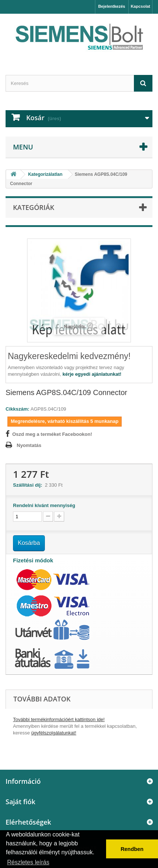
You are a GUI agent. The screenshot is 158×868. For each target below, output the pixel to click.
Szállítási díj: (29, 485)
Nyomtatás (29, 445)
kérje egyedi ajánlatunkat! (92, 374)
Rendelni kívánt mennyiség (44, 505)
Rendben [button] (132, 849)
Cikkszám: (17, 409)
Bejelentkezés (112, 6)
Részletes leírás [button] (28, 862)
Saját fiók (20, 802)
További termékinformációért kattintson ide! (59, 719)
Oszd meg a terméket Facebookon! (52, 434)
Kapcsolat (140, 6)
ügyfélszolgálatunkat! (54, 733)
